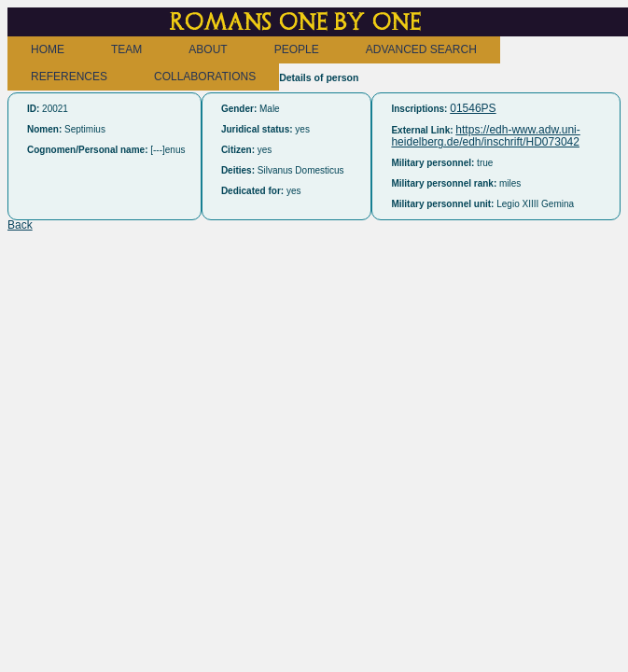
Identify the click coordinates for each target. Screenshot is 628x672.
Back (20, 225)
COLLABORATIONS (205, 77)
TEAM (126, 49)
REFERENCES (69, 77)
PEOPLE (297, 49)
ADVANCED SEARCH (421, 49)
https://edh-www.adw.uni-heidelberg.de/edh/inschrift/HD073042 (485, 136)
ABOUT (208, 49)
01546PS (473, 108)
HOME (48, 49)
